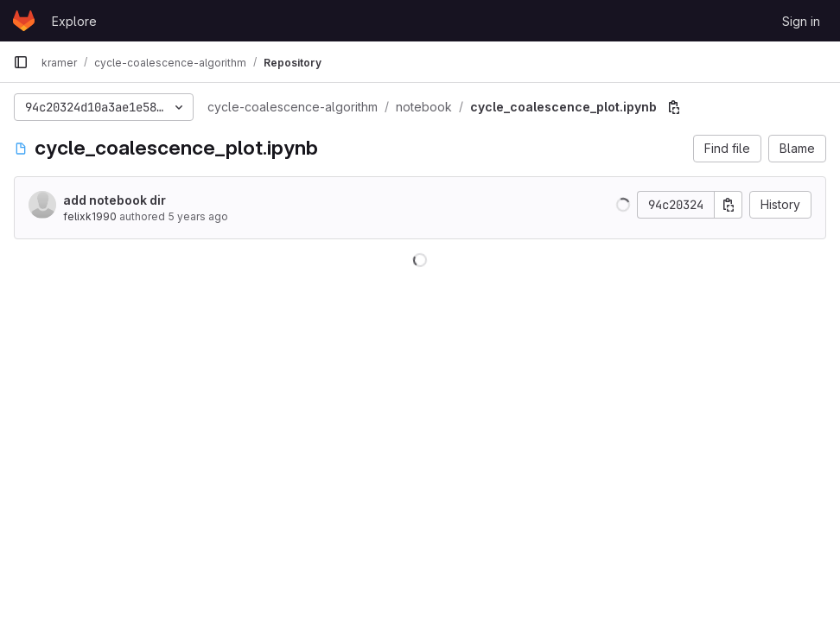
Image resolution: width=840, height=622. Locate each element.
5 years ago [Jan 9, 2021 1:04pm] (198, 216)
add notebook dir (115, 200)
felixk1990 (90, 216)
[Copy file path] (674, 107)
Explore (74, 21)
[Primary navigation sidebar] (21, 62)
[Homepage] (24, 21)
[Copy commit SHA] (729, 205)
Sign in (801, 21)
